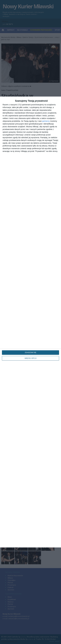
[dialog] (30, 322)
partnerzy (46, 121)
